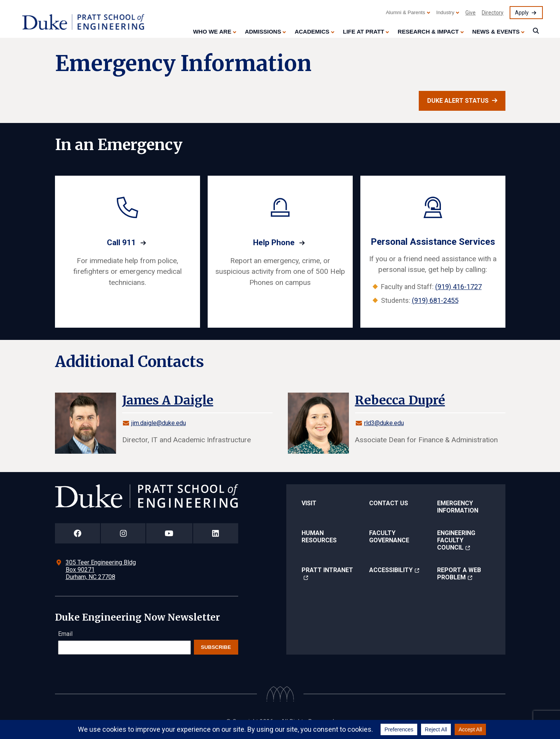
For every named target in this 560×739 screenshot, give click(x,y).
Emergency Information (458, 507)
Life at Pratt (363, 32)
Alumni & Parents (406, 12)
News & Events (496, 32)
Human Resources (319, 537)
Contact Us (389, 503)
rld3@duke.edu (384, 423)
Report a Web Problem (459, 574)
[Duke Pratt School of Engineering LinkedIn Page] (216, 533)
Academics (312, 32)
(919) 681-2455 (435, 300)
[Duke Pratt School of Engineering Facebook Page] (78, 533)
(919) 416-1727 (458, 287)
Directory (493, 13)
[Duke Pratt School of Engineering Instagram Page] (123, 533)
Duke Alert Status (458, 101)
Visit (309, 503)
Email (65, 634)
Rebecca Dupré (400, 400)
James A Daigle (168, 400)
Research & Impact (428, 32)
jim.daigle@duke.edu (159, 423)
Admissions (263, 32)
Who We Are (212, 32)
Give (470, 13)
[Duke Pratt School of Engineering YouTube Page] (169, 533)
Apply (522, 13)
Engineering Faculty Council (456, 540)
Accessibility (391, 570)
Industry (445, 12)
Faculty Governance (389, 537)
